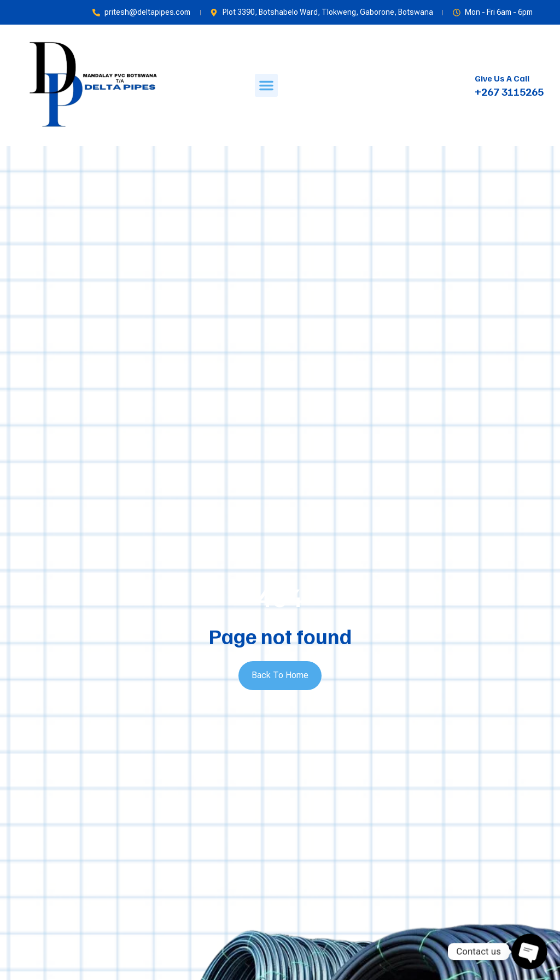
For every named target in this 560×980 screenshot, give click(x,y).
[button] (266, 85)
